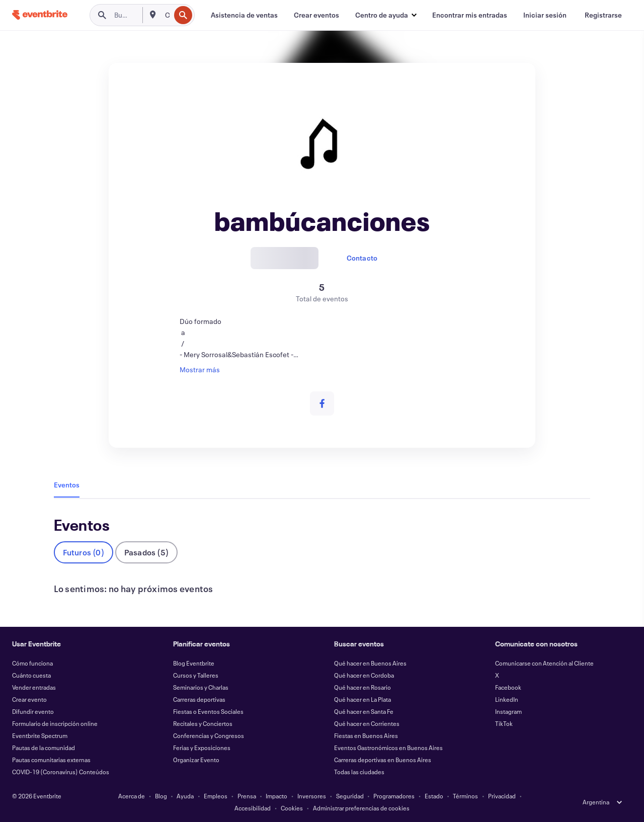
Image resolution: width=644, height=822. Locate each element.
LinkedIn (507, 699)
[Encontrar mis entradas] (470, 15)
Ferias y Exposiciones (202, 748)
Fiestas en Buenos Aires (366, 735)
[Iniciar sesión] (545, 15)
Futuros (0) (84, 552)
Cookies (292, 808)
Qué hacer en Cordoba (364, 675)
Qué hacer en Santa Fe (364, 711)
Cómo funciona (32, 663)
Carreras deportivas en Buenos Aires (383, 760)
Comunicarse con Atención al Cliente (544, 663)
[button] (386, 15)
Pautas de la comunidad (44, 748)
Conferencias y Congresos (209, 735)
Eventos (67, 485)
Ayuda (185, 796)
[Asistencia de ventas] (244, 15)
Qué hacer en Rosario (363, 687)
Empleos (216, 796)
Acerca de (132, 796)
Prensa (247, 796)
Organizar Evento (196, 760)
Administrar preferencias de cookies (361, 808)
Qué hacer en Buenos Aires (370, 663)
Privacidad (502, 796)
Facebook (508, 687)
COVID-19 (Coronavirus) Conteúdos (61, 772)
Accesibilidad (253, 808)
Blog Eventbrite (194, 663)
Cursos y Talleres (196, 675)
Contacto (362, 258)
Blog (161, 796)
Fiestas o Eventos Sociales (208, 711)
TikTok (504, 723)
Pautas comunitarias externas (51, 760)
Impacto (276, 796)
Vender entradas (34, 687)
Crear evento (29, 699)
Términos (465, 796)
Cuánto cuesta (31, 675)
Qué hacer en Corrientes (367, 723)
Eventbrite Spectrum (40, 735)
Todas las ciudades (359, 772)
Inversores (312, 796)
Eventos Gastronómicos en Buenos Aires (388, 748)
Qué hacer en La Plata (363, 699)
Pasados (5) (146, 552)
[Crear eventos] (316, 15)
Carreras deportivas (199, 699)
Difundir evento (33, 711)
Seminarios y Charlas (201, 687)
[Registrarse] (603, 15)
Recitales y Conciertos (203, 723)
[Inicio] (40, 15)
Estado (434, 796)
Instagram (508, 711)
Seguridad (350, 796)
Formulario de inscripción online (55, 723)
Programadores (394, 796)
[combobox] (167, 15)
